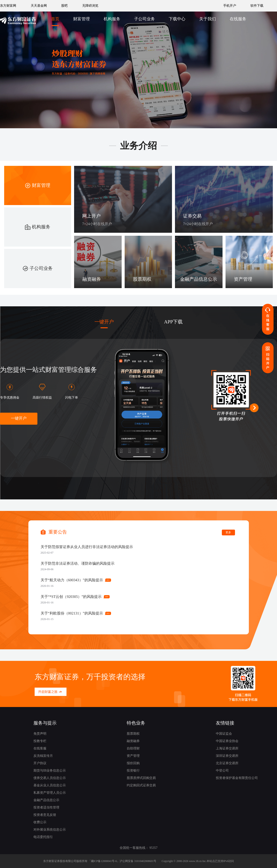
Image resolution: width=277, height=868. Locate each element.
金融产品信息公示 (46, 800)
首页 (55, 19)
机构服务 (112, 19)
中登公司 (222, 771)
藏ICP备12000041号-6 (104, 861)
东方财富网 (8, 6)
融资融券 (133, 741)
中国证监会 (224, 734)
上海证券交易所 (227, 748)
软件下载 (257, 6)
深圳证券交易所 (227, 756)
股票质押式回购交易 (141, 778)
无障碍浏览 (90, 6)
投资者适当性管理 (46, 807)
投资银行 (133, 771)
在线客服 (40, 748)
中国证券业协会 (227, 741)
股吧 (64, 6)
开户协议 (40, 763)
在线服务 (238, 19)
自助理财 (133, 748)
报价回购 (133, 763)
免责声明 (40, 734)
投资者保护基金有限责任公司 (237, 778)
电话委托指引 (43, 837)
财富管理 (81, 19)
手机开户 (230, 6)
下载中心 (177, 19)
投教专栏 (40, 741)
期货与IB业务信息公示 (50, 771)
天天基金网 (39, 6)
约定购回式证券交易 (141, 785)
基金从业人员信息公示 (50, 785)
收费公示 (40, 822)
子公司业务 (145, 19)
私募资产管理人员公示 (50, 793)
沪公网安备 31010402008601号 (138, 861)
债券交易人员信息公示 (50, 778)
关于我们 (208, 19)
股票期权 (133, 734)
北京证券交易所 (227, 763)
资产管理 (133, 756)
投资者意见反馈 (45, 815)
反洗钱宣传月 (43, 756)
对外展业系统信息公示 (50, 830)
